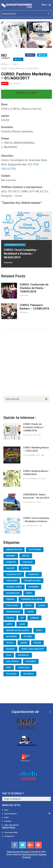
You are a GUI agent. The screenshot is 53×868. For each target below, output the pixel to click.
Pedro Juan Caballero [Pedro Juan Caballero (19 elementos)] (33, 649)
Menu (44, 5)
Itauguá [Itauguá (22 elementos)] (10, 618)
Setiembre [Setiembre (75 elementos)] (31, 661)
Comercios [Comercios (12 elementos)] (34, 574)
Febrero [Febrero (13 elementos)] (10, 599)
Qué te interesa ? (11, 814)
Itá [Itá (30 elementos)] (22, 618)
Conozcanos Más (11, 832)
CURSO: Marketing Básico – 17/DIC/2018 (36, 449)
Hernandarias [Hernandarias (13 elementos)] (13, 612)
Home (6, 64)
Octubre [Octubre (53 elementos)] (28, 637)
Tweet (42, 55)
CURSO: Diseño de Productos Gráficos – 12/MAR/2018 (34, 427)
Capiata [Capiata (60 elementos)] (25, 568)
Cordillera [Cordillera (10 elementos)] (12, 581)
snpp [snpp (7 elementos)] (9, 668)
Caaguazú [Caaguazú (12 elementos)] (27, 562)
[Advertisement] (26, 362)
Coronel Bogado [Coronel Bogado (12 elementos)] (32, 581)
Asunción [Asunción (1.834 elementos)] (11, 562)
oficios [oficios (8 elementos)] (10, 643)
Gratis (14, 64)
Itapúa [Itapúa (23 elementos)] (30, 612)
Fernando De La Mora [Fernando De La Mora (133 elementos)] (32, 599)
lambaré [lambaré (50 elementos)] (34, 618)
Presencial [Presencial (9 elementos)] (24, 655)
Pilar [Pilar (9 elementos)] (9, 655)
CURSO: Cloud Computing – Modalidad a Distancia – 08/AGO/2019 (21, 254)
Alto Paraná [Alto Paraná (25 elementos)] (35, 550)
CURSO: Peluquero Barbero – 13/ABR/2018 (34, 307)
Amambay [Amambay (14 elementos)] (11, 556)
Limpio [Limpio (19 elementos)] (9, 624)
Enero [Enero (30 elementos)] (29, 593)
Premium (8, 821)
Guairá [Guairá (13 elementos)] (42, 605)
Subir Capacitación (12, 825)
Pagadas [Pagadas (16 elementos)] (10, 649)
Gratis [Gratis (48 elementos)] (28, 605)
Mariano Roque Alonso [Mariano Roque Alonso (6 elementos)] (18, 630)
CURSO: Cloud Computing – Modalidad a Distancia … (36, 520)
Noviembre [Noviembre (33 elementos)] (11, 637)
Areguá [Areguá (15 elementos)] (26, 556)
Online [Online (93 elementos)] (24, 643)
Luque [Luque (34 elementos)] (22, 624)
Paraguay (16, 83)
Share (30, 55)
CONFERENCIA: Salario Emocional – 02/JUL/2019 (36, 496)
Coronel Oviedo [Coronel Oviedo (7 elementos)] (14, 587)
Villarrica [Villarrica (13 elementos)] (28, 674)
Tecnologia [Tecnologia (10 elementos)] (24, 668)
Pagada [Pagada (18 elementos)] (37, 643)
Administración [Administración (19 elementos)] (14, 550)
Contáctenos (9, 836)
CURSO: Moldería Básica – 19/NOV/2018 (36, 473)
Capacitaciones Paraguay (18, 852)
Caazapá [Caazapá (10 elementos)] (10, 568)
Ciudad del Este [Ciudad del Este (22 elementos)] (14, 574)
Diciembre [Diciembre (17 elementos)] (34, 587)
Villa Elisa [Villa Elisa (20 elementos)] (11, 674)
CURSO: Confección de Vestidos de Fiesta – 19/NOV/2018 (34, 288)
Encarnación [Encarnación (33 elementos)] (13, 593)
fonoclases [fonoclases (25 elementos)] (12, 605)
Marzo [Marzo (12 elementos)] (39, 630)
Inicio (6, 810)
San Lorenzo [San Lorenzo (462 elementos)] (13, 661)
